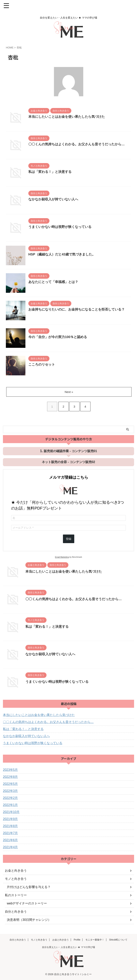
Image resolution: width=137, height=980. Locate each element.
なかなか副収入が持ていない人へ (55, 200)
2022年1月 (10, 805)
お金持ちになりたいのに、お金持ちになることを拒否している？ (79, 310)
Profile (77, 940)
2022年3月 (10, 791)
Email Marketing (62, 557)
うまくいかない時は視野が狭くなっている (62, 227)
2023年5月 (10, 770)
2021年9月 (10, 819)
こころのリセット (42, 365)
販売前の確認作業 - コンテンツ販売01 (70, 451)
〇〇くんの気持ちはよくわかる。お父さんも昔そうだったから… (79, 145)
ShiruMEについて (118, 940)
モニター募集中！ (95, 940)
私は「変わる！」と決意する (51, 172)
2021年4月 (10, 847)
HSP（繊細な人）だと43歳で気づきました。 (64, 255)
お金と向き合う (61, 940)
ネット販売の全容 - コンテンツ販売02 (68, 462)
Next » (69, 392)
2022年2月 (10, 798)
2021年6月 (10, 840)
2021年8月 (10, 826)
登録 (69, 539)
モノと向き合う (39, 940)
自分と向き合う (18, 940)
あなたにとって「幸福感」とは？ (55, 282)
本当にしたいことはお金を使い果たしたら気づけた (69, 117)
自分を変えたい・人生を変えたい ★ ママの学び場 (68, 947)
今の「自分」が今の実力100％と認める (59, 337)
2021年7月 (10, 833)
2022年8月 (10, 777)
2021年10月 (11, 812)
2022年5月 (10, 784)
